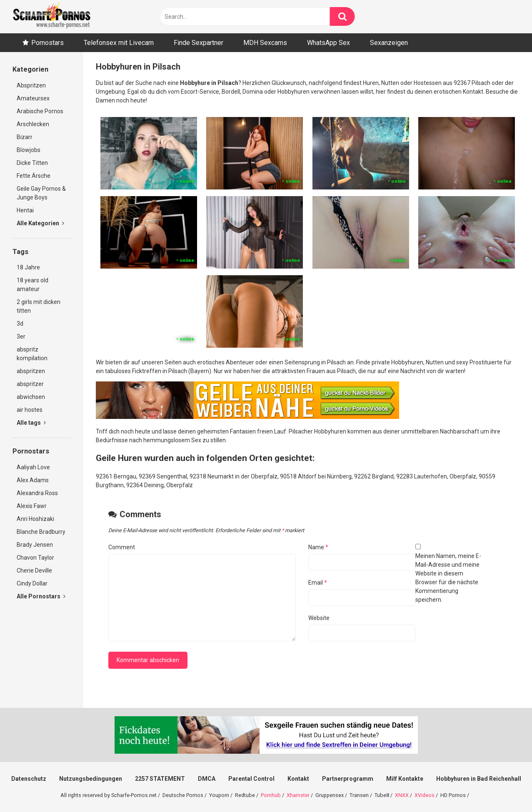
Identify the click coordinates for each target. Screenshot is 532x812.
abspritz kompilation (32, 354)
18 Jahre (28, 267)
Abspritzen (31, 85)
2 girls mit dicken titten (39, 306)
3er (21, 336)
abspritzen (31, 371)
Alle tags (31, 423)
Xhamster (298, 795)
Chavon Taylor (35, 558)
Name (318, 547)
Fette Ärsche (34, 176)
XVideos (425, 795)
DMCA (207, 779)
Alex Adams (33, 480)
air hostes (30, 410)
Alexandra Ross (37, 493)
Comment (122, 547)
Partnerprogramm (348, 779)
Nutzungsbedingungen (91, 779)
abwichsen (31, 397)
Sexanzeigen (389, 43)
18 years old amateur (32, 285)
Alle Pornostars (41, 596)
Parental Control (251, 779)
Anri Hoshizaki (35, 519)
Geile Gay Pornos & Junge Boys (41, 193)
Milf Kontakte (405, 779)
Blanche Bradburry (41, 532)
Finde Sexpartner (199, 43)
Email (318, 583)
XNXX (402, 795)
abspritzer (30, 384)
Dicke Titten (32, 163)
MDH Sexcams (265, 43)
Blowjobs (29, 150)
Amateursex (33, 98)
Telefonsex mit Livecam (119, 43)
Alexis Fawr (32, 506)
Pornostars (47, 43)
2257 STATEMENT (160, 779)
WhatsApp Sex (328, 43)
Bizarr (25, 137)
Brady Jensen (35, 545)
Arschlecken (33, 124)
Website (319, 618)
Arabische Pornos (40, 111)
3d (20, 324)
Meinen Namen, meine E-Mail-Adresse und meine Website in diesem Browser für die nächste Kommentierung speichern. (448, 578)
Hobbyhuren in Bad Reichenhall (479, 779)
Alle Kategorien (40, 223)
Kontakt (298, 779)
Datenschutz (29, 779)
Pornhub (271, 795)
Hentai (25, 210)
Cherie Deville (34, 570)
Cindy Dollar (32, 583)
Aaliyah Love (33, 467)
